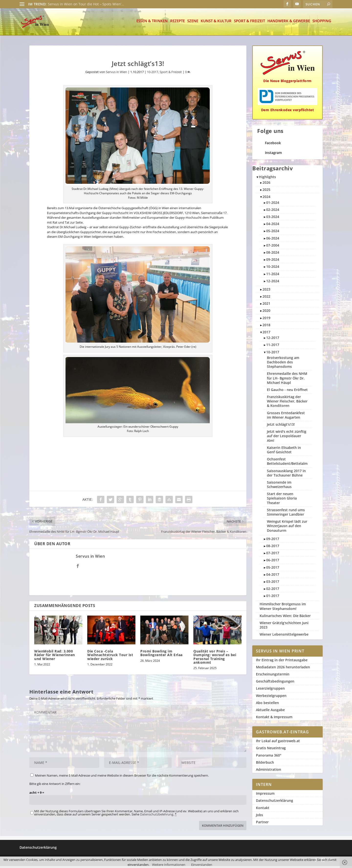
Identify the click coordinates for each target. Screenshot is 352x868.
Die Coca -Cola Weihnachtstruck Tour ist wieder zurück (110, 657)
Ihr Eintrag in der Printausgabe (282, 662)
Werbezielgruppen (271, 698)
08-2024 (273, 254)
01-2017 (273, 598)
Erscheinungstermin (273, 676)
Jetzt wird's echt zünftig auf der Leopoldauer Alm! (287, 438)
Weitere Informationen (169, 865)
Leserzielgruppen (270, 690)
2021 (266, 305)
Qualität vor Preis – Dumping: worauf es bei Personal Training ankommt (215, 659)
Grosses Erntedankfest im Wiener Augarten (286, 417)
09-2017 (273, 541)
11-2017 (273, 347)
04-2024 (273, 226)
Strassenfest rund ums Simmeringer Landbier (286, 514)
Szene (193, 23)
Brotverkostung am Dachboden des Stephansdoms (283, 364)
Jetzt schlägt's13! (281, 426)
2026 (266, 184)
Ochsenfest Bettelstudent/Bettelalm (287, 463)
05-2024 (273, 233)
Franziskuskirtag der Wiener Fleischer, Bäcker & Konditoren (287, 403)
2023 (266, 291)
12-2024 (273, 283)
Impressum (265, 795)
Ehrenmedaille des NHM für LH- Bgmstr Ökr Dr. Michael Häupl (287, 380)
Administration (269, 771)
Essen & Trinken (152, 23)
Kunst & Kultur (216, 23)
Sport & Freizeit (249, 23)
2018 (266, 327)
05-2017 (273, 569)
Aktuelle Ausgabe (270, 712)
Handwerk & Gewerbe (289, 23)
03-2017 (273, 583)
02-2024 (273, 212)
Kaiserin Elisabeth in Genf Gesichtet (284, 452)
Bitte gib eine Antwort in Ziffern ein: (55, 786)
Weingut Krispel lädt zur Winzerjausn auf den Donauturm (287, 528)
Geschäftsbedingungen (275, 683)
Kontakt (263, 810)
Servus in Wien (116, 74)
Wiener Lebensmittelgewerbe (284, 636)
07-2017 (273, 555)
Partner (262, 824)
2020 (266, 312)
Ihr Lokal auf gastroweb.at (278, 743)
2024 (266, 199)
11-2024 (273, 276)
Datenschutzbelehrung (157, 816)
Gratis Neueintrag (271, 750)
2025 (266, 191)
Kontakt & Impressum (274, 719)
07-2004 (273, 247)
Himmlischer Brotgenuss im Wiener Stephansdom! (283, 608)
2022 (266, 298)
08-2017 (273, 548)
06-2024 (273, 240)
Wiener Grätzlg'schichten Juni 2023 (284, 627)
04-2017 (273, 576)
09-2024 (273, 261)
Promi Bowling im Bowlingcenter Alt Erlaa (161, 655)
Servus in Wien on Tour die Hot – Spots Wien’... (86, 4)
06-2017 (273, 562)
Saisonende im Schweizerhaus (279, 486)
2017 (266, 334)
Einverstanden (202, 865)
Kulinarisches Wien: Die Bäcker (285, 618)
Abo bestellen (267, 705)
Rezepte (177, 23)
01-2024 (273, 204)
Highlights (267, 179)
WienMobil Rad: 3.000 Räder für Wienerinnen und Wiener (55, 657)
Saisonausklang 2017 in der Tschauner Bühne (286, 475)
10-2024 (273, 268)
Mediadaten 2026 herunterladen (283, 669)
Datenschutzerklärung (275, 802)
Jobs (259, 817)
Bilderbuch (265, 764)
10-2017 (153, 74)
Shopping (322, 23)
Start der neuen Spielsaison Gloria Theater (282, 500)
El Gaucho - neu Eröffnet (287, 392)
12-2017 (273, 340)
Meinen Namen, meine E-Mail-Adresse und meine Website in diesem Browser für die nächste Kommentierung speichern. (122, 777)
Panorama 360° (269, 757)
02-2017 (273, 591)
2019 (266, 320)
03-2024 (273, 219)
